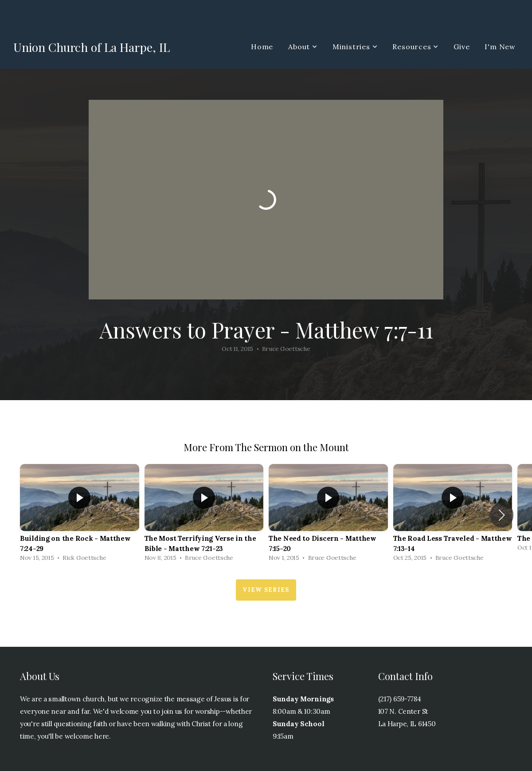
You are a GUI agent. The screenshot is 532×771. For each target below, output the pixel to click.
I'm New (500, 47)
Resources (415, 47)
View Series (266, 590)
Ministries (355, 47)
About (303, 47)
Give (462, 47)
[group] (80, 515)
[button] (502, 515)
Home (262, 47)
